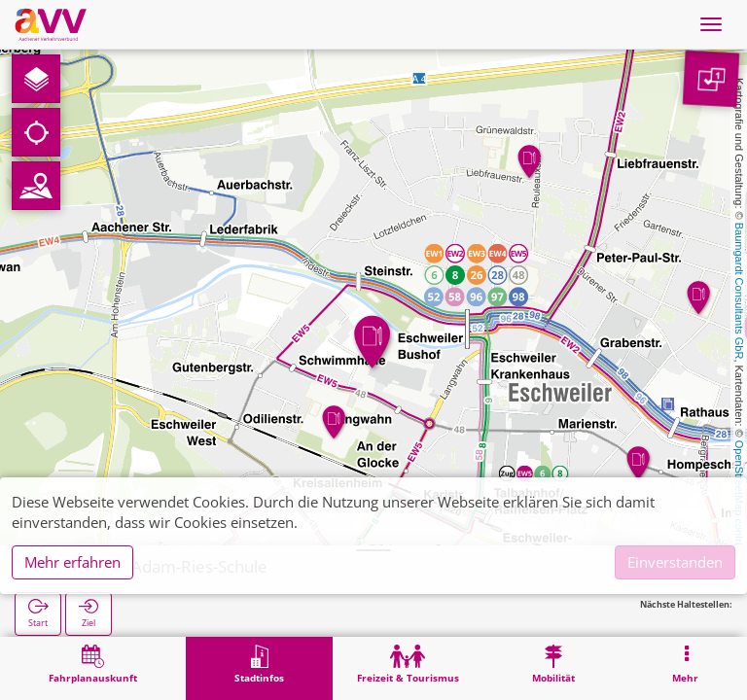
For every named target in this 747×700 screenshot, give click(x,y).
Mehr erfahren (72, 562)
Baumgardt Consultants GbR (739, 291)
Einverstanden (675, 562)
